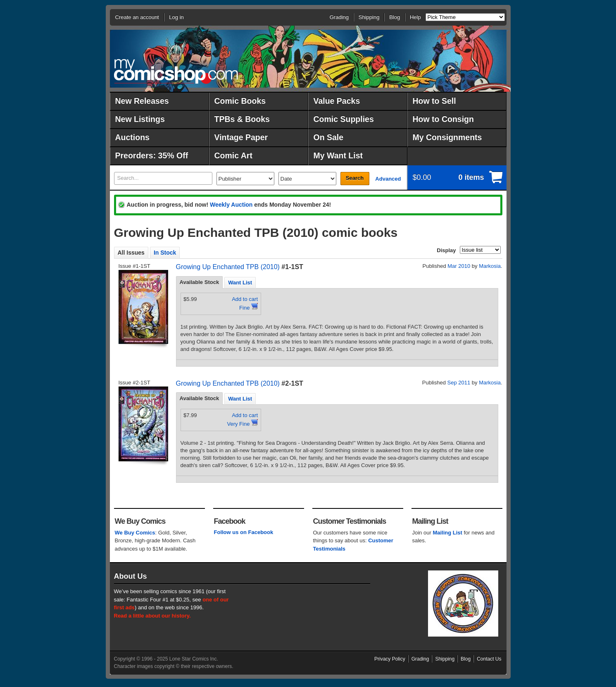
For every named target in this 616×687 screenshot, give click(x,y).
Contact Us (489, 659)
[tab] (200, 282)
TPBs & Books (242, 119)
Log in (176, 17)
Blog (395, 17)
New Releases (142, 101)
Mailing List (447, 533)
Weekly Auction (231, 205)
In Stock (165, 253)
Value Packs (337, 101)
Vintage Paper (241, 137)
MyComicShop (176, 71)
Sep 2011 (459, 383)
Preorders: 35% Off (152, 155)
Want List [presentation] (240, 283)
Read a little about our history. (152, 616)
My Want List (338, 155)
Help (415, 17)
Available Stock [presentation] (200, 282)
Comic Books (240, 101)
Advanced (388, 179)
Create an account (137, 17)
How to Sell (434, 101)
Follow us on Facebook (244, 532)
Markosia (490, 266)
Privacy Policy (390, 659)
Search (355, 178)
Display (446, 250)
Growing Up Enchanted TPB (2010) (228, 267)
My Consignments (447, 137)
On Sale (329, 137)
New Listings (140, 119)
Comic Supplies (344, 119)
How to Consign (443, 119)
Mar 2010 (459, 266)
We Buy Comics (135, 533)
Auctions (132, 137)
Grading (339, 17)
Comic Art (233, 155)
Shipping (369, 17)
